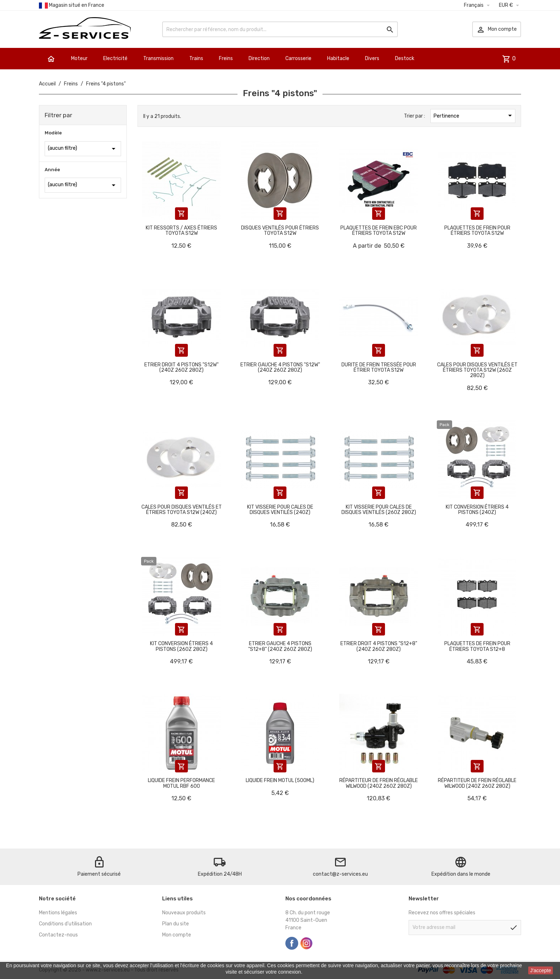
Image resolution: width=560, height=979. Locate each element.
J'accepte (541, 970)
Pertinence (474, 115)
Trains (196, 58)
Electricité (115, 58)
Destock (405, 58)
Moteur (79, 58)
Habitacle (338, 58)
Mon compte (177, 935)
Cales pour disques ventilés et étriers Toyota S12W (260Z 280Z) (477, 370)
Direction (259, 58)
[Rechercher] (280, 29)
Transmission (158, 58)
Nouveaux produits (184, 913)
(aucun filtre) (83, 149)
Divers (372, 58)
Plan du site (176, 924)
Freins (226, 58)
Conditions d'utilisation (65, 924)
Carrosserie (298, 58)
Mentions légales (58, 913)
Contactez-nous (58, 935)
